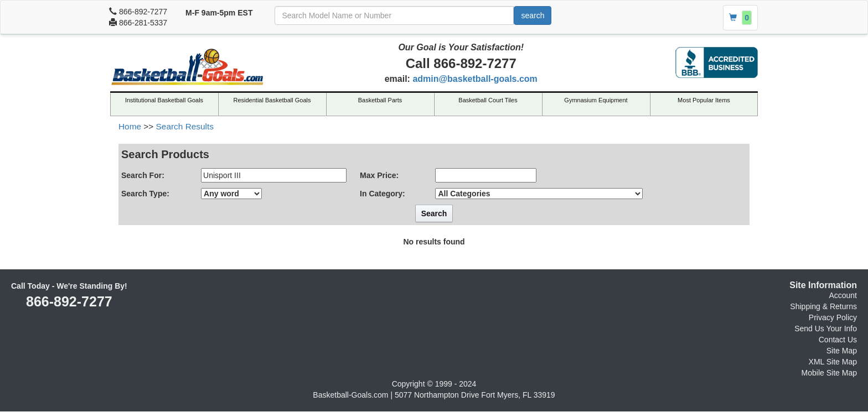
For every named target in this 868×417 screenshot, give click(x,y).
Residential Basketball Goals (272, 100)
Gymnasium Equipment (596, 100)
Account (843, 295)
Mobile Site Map (829, 373)
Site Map (842, 351)
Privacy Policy (833, 317)
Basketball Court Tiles (488, 100)
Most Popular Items (704, 100)
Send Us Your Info (826, 329)
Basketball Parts (380, 100)
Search (434, 213)
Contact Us (838, 340)
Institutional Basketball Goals (164, 100)
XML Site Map (833, 362)
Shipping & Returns (823, 306)
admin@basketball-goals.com (475, 79)
